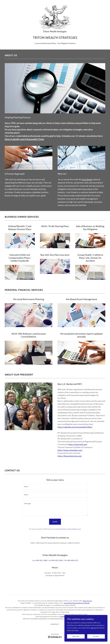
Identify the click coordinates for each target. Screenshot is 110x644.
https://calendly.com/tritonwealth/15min (24, 139)
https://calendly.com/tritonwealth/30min (75, 427)
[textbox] (55, 487)
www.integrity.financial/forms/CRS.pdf (77, 603)
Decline (76, 638)
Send (55, 522)
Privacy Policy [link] (62, 529)
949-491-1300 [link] (42, 560)
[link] (55, 18)
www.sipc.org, (87, 601)
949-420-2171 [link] (73, 560)
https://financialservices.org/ (70, 456)
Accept (96, 638)
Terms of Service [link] (73, 529)
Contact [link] (55, 624)
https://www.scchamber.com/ (70, 450)
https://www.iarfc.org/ (78, 444)
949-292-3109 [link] (57, 560)
